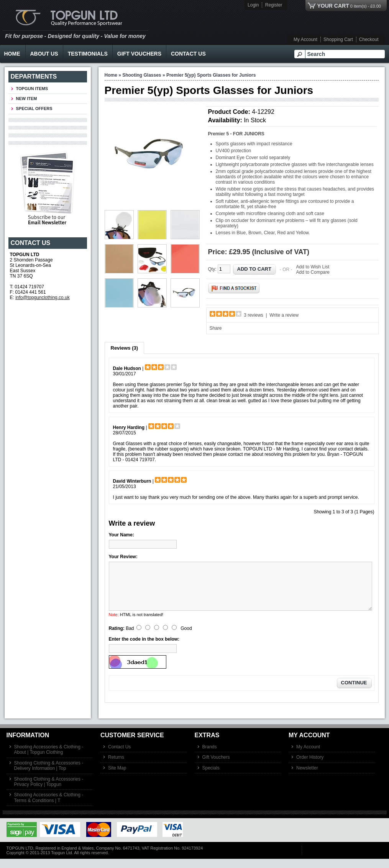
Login (253, 5)
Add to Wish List (313, 267)
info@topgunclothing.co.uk (43, 298)
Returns (116, 766)
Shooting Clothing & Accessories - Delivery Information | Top (49, 775)
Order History (310, 766)
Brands (210, 756)
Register (274, 5)
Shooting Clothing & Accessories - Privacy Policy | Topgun (49, 791)
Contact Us (188, 54)
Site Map (117, 777)
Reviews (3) (125, 348)
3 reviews (254, 315)
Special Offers (34, 108)
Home (111, 75)
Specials (211, 777)
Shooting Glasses (142, 75)
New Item (27, 99)
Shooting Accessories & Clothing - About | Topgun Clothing (49, 759)
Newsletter (307, 777)
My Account (305, 39)
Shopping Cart (338, 39)
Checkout (369, 39)
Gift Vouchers (139, 54)
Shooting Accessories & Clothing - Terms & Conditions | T (49, 807)
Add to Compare (313, 272)
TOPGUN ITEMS (32, 89)
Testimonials (88, 54)
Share (216, 328)
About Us (44, 54)
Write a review (284, 315)
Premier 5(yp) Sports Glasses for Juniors (211, 75)
